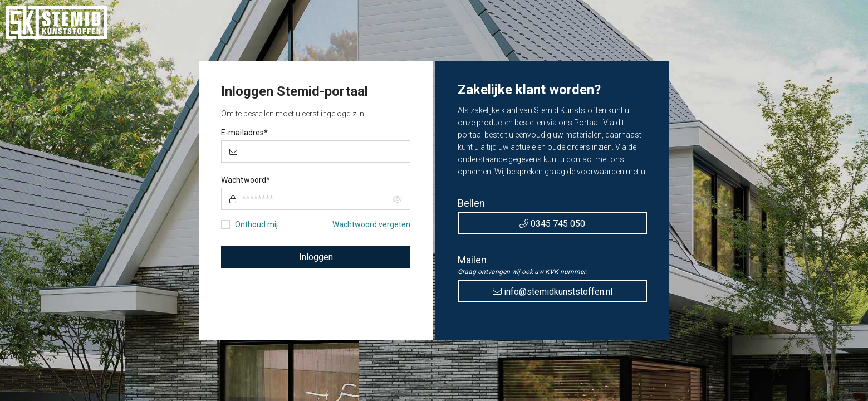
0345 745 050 (552, 224)
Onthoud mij (256, 224)
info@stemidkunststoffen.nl (553, 292)
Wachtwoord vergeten (371, 224)
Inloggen (316, 257)
